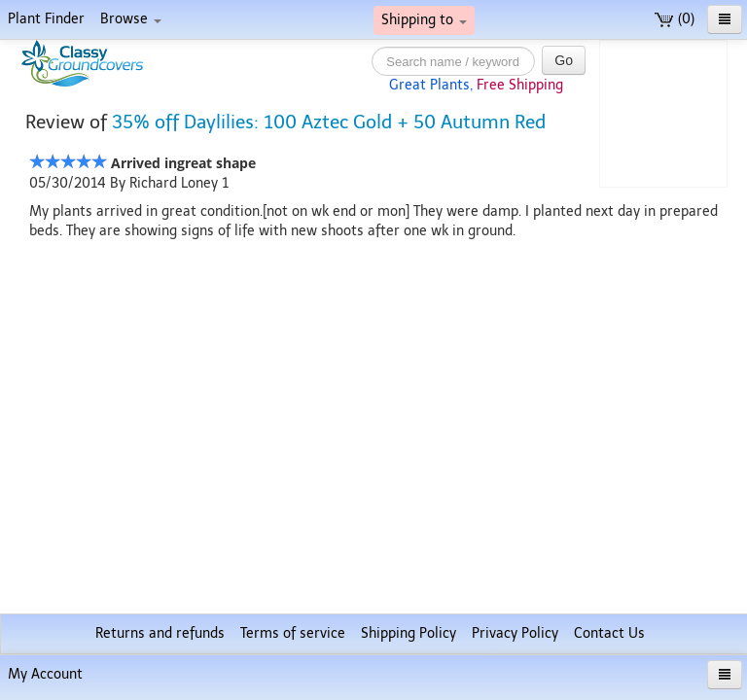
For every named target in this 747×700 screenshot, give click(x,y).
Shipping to (424, 20)
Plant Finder (46, 19)
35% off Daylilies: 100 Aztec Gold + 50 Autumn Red (329, 122)
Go (564, 60)
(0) (675, 19)
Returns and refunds (160, 633)
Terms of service (293, 633)
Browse (131, 19)
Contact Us (609, 633)
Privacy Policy (515, 633)
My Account (45, 674)
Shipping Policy (409, 633)
